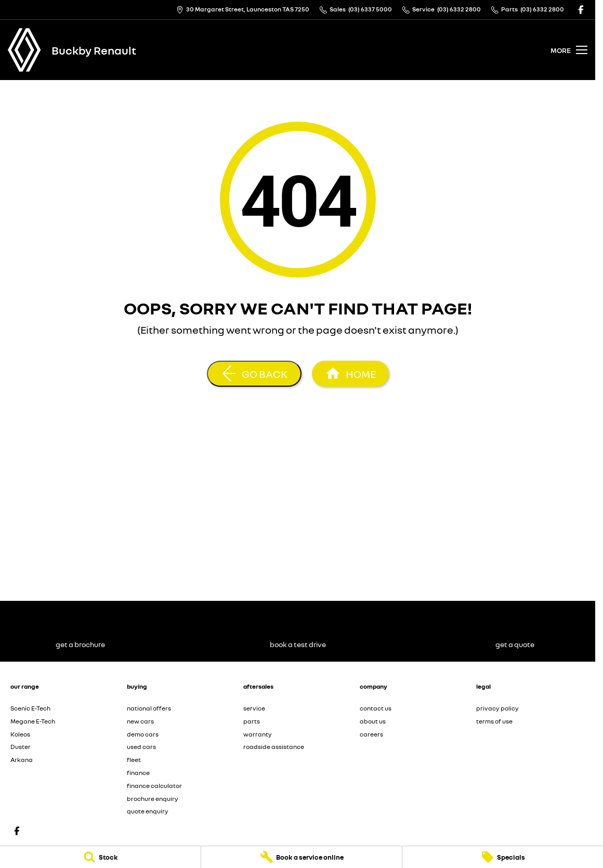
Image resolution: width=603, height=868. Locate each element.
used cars (141, 747)
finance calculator (154, 786)
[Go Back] (254, 374)
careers (371, 734)
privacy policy (497, 708)
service (254, 708)
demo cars (143, 734)
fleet (134, 760)
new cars (140, 721)
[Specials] (503, 857)
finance (138, 773)
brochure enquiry (153, 799)
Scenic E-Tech (30, 708)
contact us (376, 708)
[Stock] (100, 857)
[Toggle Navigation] (569, 50)
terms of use (494, 721)
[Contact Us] (243, 10)
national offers (149, 708)
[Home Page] (24, 50)
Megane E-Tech (33, 721)
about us (373, 721)
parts (252, 721)
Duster (21, 747)
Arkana (22, 760)
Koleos (20, 734)
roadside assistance (274, 747)
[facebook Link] (581, 10)
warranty (258, 734)
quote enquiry (148, 811)
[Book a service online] (301, 857)
